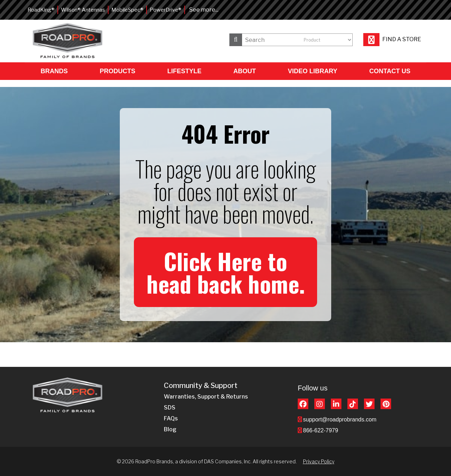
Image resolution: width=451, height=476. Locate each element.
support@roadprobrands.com (340, 419)
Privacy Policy (319, 461)
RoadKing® (41, 10)
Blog (170, 429)
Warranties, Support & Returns (206, 397)
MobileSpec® (127, 10)
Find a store (392, 39)
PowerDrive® (166, 10)
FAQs (171, 418)
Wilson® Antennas (83, 10)
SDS (170, 408)
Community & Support (201, 386)
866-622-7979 (321, 430)
